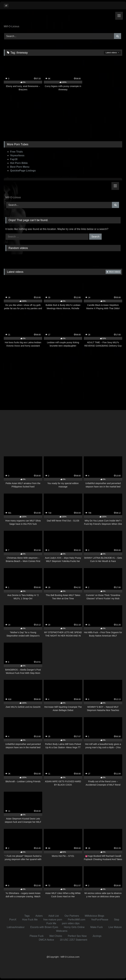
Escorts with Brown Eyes (44, 927)
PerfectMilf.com (77, 920)
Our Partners (72, 916)
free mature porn (53, 920)
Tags (27, 916)
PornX (13, 920)
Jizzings (97, 936)
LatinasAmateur (16, 927)
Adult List (54, 916)
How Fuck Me (30, 920)
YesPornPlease (100, 920)
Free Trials (16, 152)
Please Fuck (37, 936)
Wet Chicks (56, 936)
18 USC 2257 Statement (73, 940)
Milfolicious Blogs (94, 916)
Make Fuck (96, 927)
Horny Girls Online (74, 927)
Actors (39, 916)
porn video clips (71, 923)
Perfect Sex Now (77, 936)
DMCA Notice (46, 940)
